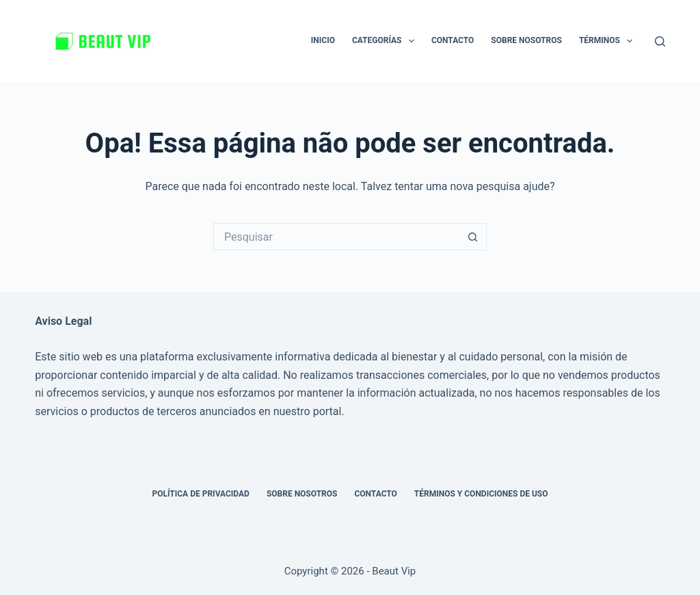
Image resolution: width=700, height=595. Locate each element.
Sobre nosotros (526, 40)
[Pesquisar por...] (336, 237)
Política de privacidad (200, 494)
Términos (608, 41)
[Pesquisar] (660, 41)
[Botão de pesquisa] (473, 237)
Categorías (386, 41)
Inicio (323, 40)
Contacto (453, 40)
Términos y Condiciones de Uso (481, 494)
